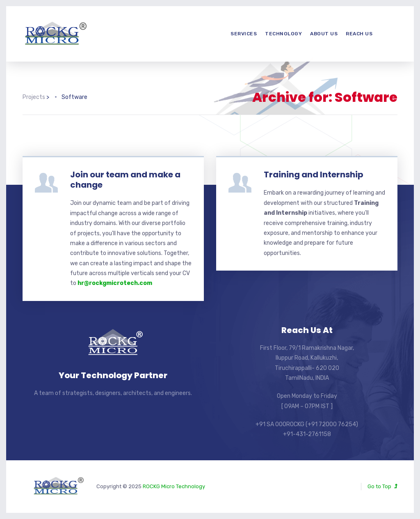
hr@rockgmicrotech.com (115, 283)
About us (324, 34)
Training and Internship (314, 175)
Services (244, 34)
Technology (283, 34)
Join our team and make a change (125, 180)
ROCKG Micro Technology (174, 486)
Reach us (359, 34)
